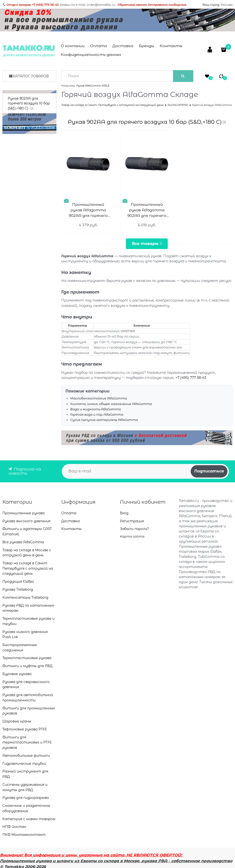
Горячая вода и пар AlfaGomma (97, 414)
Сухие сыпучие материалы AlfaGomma (104, 420)
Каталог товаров (31, 76)
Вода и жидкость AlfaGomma (96, 409)
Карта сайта (132, 536)
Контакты (171, 46)
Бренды (147, 46)
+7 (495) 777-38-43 (191, 378)
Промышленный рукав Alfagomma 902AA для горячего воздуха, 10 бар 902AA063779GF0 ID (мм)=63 (88, 210)
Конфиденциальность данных (91, 55)
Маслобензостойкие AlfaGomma (99, 398)
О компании (73, 46)
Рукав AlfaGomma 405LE (93, 86)
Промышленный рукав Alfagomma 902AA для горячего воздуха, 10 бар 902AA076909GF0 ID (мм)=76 (147, 210)
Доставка (123, 46)
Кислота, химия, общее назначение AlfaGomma (111, 404)
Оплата (98, 46)
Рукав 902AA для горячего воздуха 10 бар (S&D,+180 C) (145, 122)
